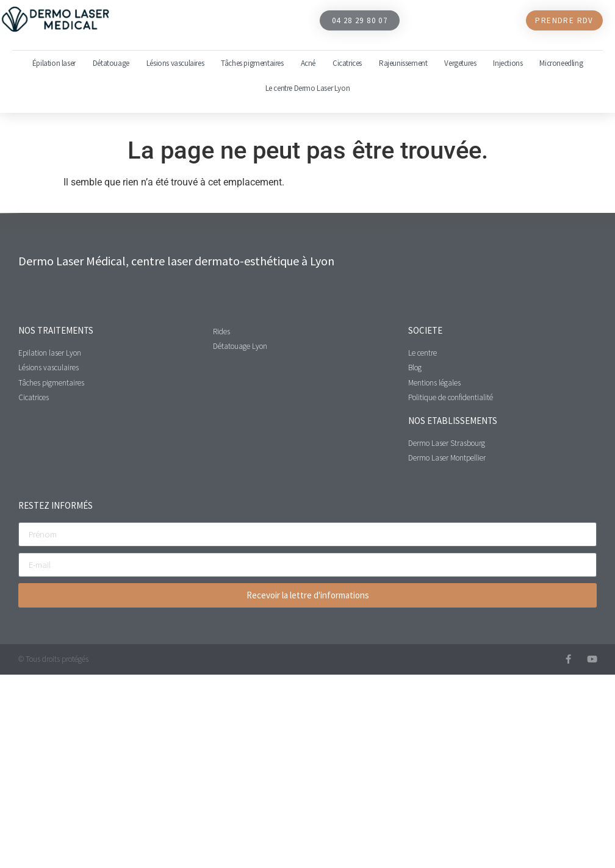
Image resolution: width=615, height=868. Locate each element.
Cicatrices (347, 63)
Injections (508, 63)
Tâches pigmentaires (252, 63)
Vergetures (460, 63)
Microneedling (561, 63)
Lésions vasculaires (175, 63)
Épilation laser (54, 63)
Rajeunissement (403, 63)
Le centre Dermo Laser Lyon (308, 88)
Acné (308, 63)
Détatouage (111, 63)
